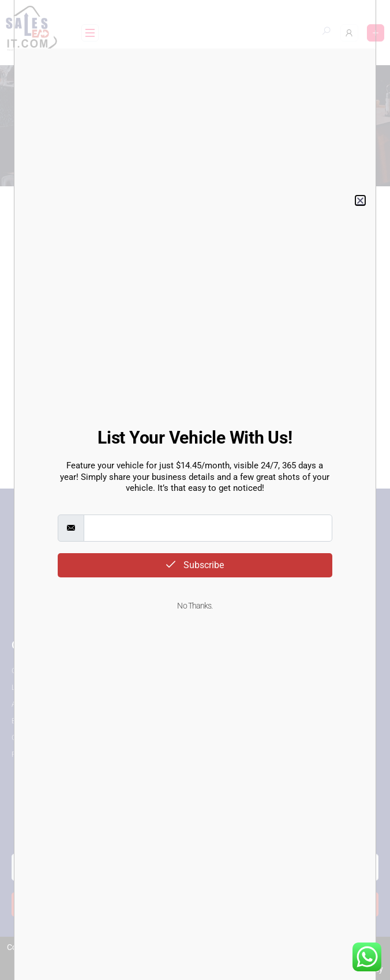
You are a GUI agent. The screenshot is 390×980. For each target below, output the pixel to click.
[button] (360, 200)
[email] (208, 528)
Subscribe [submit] (195, 565)
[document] (195, 490)
